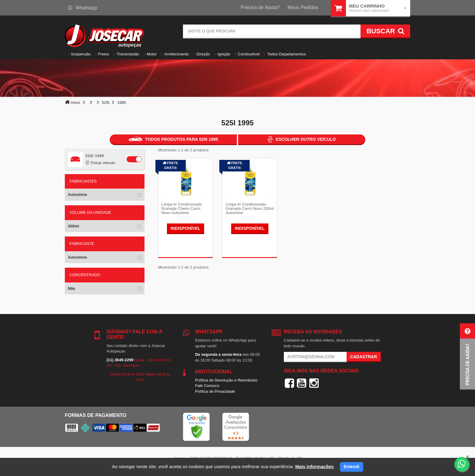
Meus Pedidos (303, 7)
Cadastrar (364, 357)
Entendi (352, 467)
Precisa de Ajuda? (260, 7)
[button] (467, 357)
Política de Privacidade (215, 391)
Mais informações (314, 466)
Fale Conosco (207, 386)
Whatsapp (83, 8)
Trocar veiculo (100, 163)
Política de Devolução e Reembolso (226, 380)
